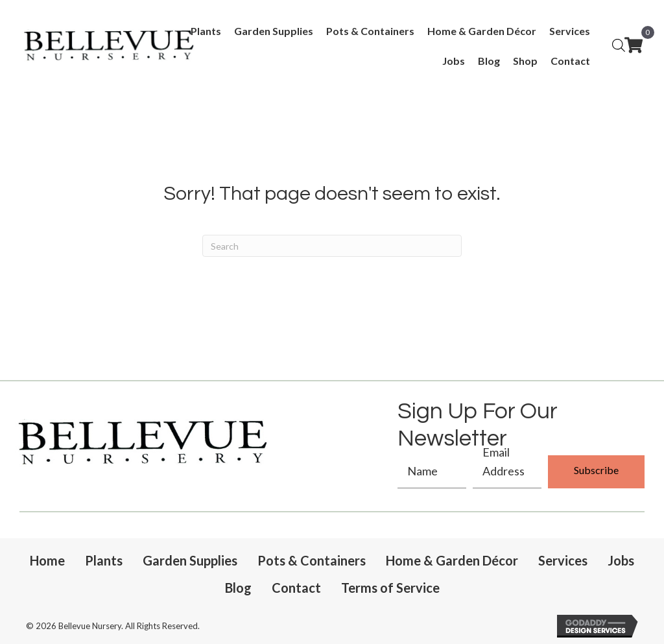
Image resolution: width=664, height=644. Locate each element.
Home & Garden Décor (452, 560)
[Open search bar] (619, 44)
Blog (238, 588)
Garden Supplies (190, 560)
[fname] (432, 472)
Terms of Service (390, 588)
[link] (206, 31)
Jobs (621, 560)
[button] (596, 472)
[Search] (332, 246)
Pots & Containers (312, 560)
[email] (507, 472)
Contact (296, 588)
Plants (104, 560)
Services (563, 560)
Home (47, 560)
